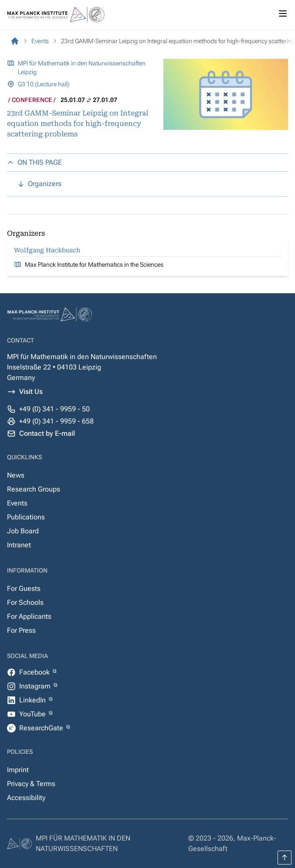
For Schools (25, 602)
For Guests (24, 588)
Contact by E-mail (47, 433)
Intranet (19, 545)
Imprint (18, 770)
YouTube (33, 714)
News (16, 475)
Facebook (35, 672)
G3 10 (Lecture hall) (44, 84)
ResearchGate (42, 728)
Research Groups (34, 489)
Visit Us (31, 392)
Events (17, 503)
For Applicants (29, 616)
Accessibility (26, 798)
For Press (21, 630)
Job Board (23, 531)
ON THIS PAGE (34, 162)
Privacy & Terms (31, 784)
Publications (26, 517)
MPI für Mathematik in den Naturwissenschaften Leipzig (82, 68)
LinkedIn (33, 700)
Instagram (36, 686)
